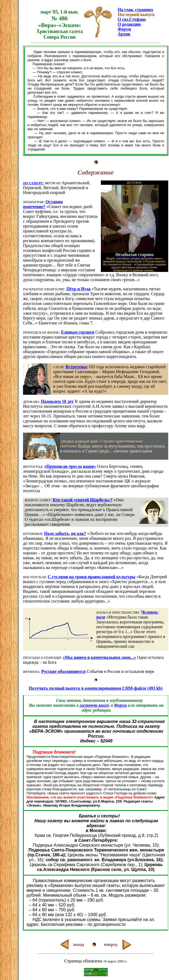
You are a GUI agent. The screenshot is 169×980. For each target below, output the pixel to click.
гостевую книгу (94, 705)
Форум (124, 29)
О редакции (129, 24)
